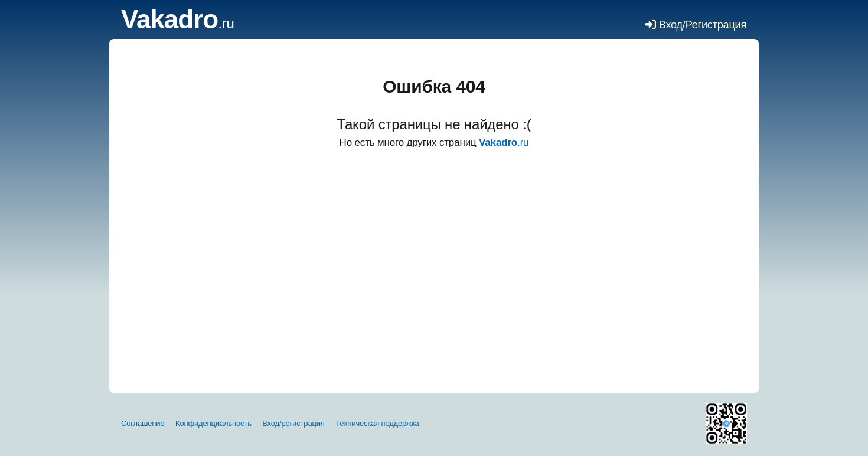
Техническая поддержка (377, 423)
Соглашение (143, 423)
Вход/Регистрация (696, 25)
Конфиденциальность (213, 423)
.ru (178, 23)
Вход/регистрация (293, 423)
